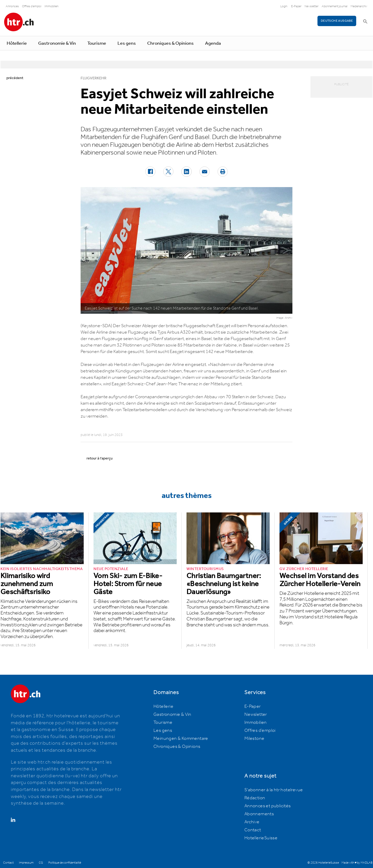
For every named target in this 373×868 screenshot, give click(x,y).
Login (284, 6)
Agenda (213, 43)
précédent (15, 78)
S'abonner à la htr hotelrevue (274, 790)
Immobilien (51, 6)
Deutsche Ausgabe (337, 21)
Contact (253, 830)
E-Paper (296, 6)
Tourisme (97, 43)
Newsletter (312, 6)
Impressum (26, 863)
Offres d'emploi (32, 6)
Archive (252, 822)
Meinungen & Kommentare (181, 739)
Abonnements (259, 814)
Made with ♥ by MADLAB (357, 863)
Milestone (254, 739)
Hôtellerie (17, 43)
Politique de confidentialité (65, 863)
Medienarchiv (359, 6)
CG (41, 863)
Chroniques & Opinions (170, 43)
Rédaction (255, 798)
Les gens (127, 43)
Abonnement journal (335, 6)
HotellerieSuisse (261, 838)
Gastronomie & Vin (57, 43)
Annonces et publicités (268, 806)
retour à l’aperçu (100, 458)
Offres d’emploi (260, 731)
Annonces (12, 6)
